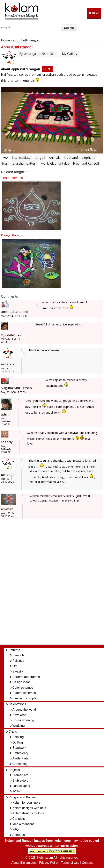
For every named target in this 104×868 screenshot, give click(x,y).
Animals (55, 158)
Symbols (18, 655)
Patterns (14, 650)
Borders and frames (26, 677)
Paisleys (18, 661)
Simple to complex (25, 698)
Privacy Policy (49, 863)
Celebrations (17, 704)
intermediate (21, 158)
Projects (14, 770)
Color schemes (23, 688)
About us (19, 835)
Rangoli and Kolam (22, 797)
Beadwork (19, 748)
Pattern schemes (24, 693)
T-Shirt (17, 791)
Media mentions (23, 824)
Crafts (13, 732)
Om (15, 666)
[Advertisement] (56, 584)
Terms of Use (70, 863)
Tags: (5, 157)
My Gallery (70, 54)
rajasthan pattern (24, 163)
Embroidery (20, 753)
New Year (19, 715)
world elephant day (55, 163)
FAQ (16, 829)
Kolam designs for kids (28, 813)
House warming (23, 720)
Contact (87, 863)
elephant (88, 158)
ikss (5, 163)
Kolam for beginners (26, 803)
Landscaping (21, 786)
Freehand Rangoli (86, 163)
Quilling (18, 742)
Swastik (18, 671)
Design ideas (22, 682)
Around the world (24, 710)
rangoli (40, 158)
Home (5, 40)
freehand (71, 158)
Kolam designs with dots (29, 808)
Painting (18, 737)
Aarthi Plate (21, 758)
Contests (19, 819)
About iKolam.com (24, 863)
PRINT (47, 69)
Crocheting (20, 764)
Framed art (20, 775)
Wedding (19, 726)
